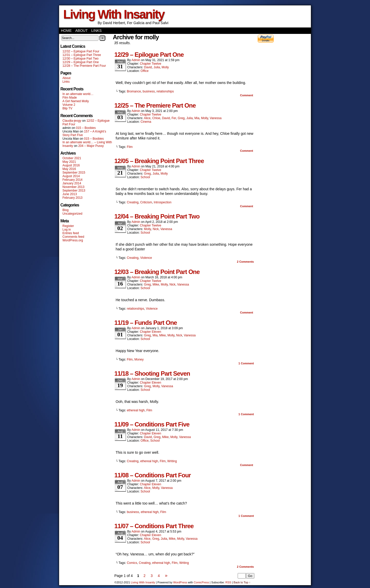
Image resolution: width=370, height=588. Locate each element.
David (148, 67)
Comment (247, 95)
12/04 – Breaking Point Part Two (157, 216)
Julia (157, 67)
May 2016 (69, 169)
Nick (156, 229)
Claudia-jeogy (72, 121)
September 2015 (74, 173)
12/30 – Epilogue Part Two (81, 59)
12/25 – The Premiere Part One (155, 105)
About (81, 31)
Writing (172, 461)
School (145, 177)
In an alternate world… (78, 94)
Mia (197, 118)
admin (136, 60)
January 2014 (72, 183)
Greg (181, 118)
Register (68, 226)
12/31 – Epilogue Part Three (82, 55)
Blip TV (67, 108)
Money (139, 359)
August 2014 (71, 176)
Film (130, 147)
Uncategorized (72, 214)
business (149, 91)
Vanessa (216, 118)
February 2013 (72, 198)
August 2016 (71, 165)
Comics (132, 563)
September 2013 (74, 191)
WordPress (180, 582)
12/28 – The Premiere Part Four (84, 66)
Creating (133, 202)
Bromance (134, 91)
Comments (245, 262)
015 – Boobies (86, 128)
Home (66, 31)
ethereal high (136, 410)
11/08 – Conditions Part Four (152, 475)
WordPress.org (73, 240)
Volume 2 (69, 105)
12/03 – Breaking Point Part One (157, 272)
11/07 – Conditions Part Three (154, 526)
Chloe (156, 118)
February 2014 (72, 180)
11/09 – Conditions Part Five (152, 424)
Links (96, 31)
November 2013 (73, 187)
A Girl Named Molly (76, 101)
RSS (228, 582)
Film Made (70, 98)
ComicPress (201, 582)
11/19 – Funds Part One (146, 323)
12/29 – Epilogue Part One (81, 62)
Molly (165, 67)
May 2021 (69, 162)
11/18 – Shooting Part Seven (152, 373)
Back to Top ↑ (242, 582)
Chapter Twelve (150, 64)
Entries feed (71, 233)
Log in (67, 230)
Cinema (146, 122)
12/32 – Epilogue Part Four (81, 51)
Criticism (146, 202)
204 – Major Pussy (91, 146)
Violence (146, 258)
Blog (66, 210)
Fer (174, 118)
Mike (156, 284)
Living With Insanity (114, 14)
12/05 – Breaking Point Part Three (159, 161)
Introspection (163, 202)
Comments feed (73, 237)
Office (145, 71)
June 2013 (70, 194)
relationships (165, 91)
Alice (147, 118)
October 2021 (72, 158)
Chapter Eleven (150, 332)
